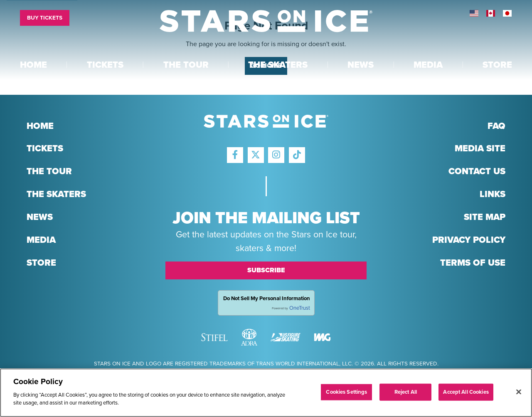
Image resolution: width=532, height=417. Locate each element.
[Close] (519, 392)
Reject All (406, 392)
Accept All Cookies (466, 392)
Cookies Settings (346, 392)
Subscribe (266, 270)
